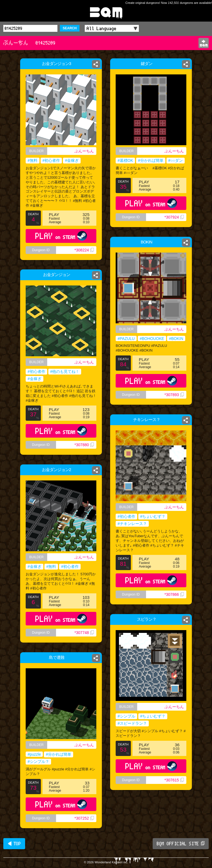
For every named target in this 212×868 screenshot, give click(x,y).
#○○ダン (176, 160)
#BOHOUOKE (152, 339)
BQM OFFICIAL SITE (181, 844)
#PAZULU (126, 339)
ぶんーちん (85, 151)
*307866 (174, 594)
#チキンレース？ (132, 524)
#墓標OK (125, 160)
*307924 (174, 217)
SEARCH (70, 28)
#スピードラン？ (132, 723)
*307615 (174, 780)
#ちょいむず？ (153, 516)
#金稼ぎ (72, 160)
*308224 (84, 250)
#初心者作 (51, 160)
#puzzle (34, 754)
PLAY (61, 236)
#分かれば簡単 (151, 160)
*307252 (84, 818)
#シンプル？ (38, 762)
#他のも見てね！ (65, 371)
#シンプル (126, 716)
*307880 (84, 445)
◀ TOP (14, 844)
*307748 (84, 633)
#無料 (33, 160)
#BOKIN (176, 339)
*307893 (174, 395)
